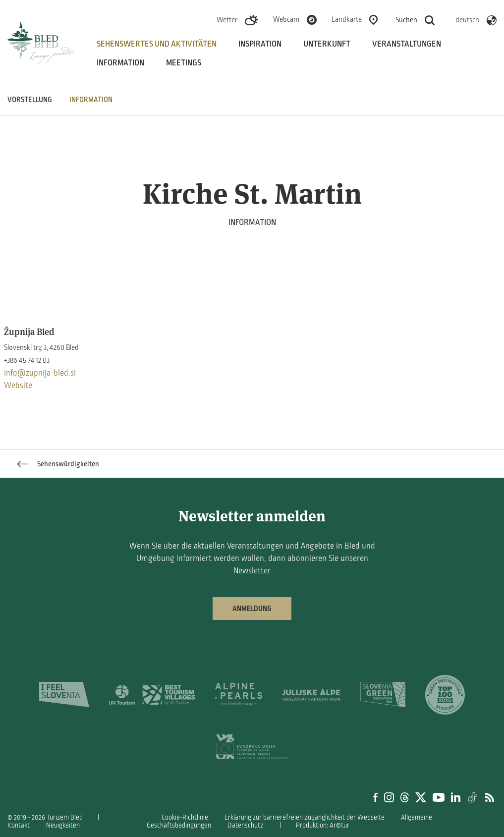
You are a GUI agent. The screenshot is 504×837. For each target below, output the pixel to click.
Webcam (286, 19)
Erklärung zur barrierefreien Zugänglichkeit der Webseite (305, 817)
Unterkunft (327, 44)
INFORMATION (91, 100)
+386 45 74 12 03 (27, 360)
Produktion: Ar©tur (323, 825)
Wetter (227, 20)
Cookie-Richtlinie (185, 817)
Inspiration (260, 44)
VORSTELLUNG (30, 100)
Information (120, 63)
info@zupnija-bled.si (40, 373)
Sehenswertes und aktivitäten (157, 44)
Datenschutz (245, 825)
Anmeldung (252, 609)
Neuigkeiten (63, 825)
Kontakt (19, 825)
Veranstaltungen (407, 44)
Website (18, 386)
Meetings (184, 63)
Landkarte (347, 19)
